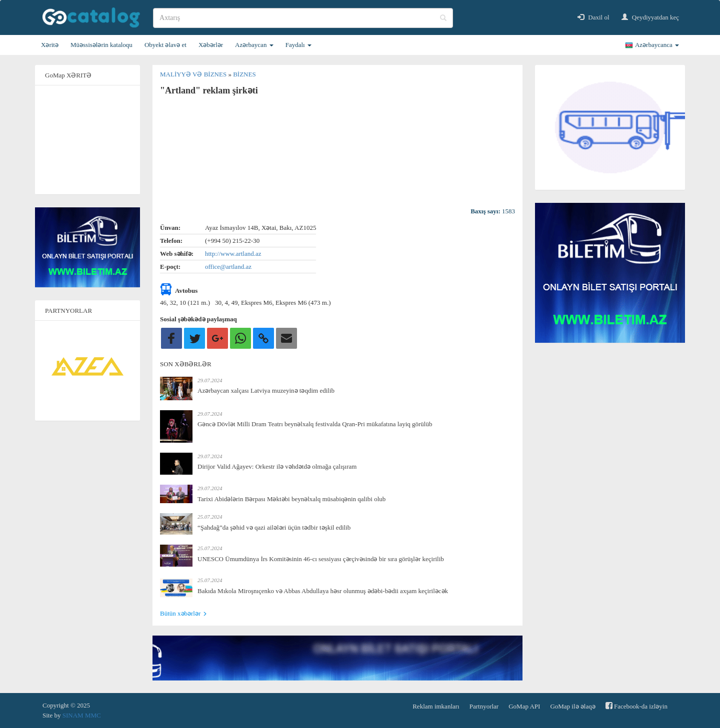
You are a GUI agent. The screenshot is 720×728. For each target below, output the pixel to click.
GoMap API (524, 706)
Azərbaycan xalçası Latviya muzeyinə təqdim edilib (266, 390)
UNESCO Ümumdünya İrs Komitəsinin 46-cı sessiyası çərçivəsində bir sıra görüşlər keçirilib (321, 559)
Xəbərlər (211, 45)
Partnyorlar (484, 706)
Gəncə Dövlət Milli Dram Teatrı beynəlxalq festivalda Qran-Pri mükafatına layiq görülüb (315, 424)
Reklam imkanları (436, 706)
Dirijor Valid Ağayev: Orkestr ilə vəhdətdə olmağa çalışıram (277, 466)
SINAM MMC (82, 715)
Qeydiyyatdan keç (650, 17)
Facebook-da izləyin (636, 706)
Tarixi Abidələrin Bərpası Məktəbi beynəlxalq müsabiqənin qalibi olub (291, 499)
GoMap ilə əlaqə (572, 706)
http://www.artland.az (233, 254)
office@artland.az (228, 267)
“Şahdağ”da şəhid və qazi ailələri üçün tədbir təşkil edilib (274, 527)
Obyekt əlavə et (165, 45)
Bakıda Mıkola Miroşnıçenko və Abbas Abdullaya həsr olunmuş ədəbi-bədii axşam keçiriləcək (323, 591)
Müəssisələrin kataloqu (101, 45)
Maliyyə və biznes (194, 74)
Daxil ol (593, 17)
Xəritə (50, 45)
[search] (303, 18)
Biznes (244, 74)
